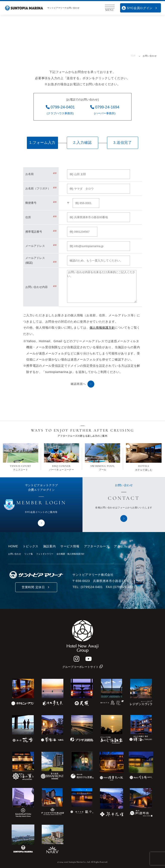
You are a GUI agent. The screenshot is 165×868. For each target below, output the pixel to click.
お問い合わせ (15, 554)
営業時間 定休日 (36, 587)
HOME (13, 546)
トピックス (31, 546)
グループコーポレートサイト (82, 667)
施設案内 (50, 546)
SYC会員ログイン (140, 8)
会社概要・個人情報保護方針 (70, 554)
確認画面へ (82, 384)
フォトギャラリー (45, 554)
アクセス (120, 546)
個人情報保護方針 (102, 328)
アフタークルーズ (97, 546)
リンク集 (29, 554)
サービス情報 (70, 546)
